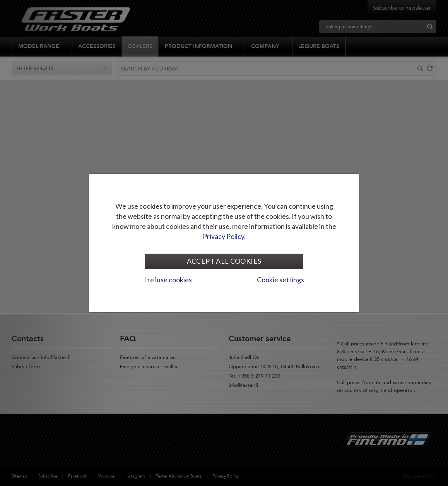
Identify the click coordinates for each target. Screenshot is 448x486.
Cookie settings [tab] (280, 280)
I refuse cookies (168, 280)
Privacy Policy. (224, 236)
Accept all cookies (224, 261)
